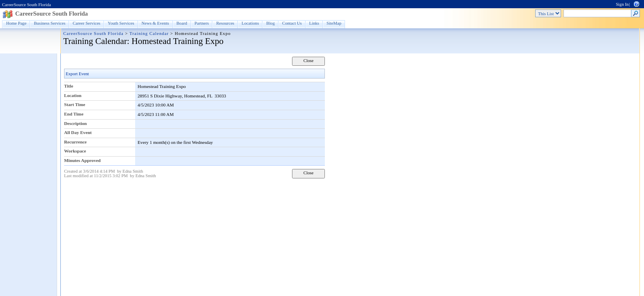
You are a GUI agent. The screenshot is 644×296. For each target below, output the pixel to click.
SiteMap (334, 23)
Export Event (77, 74)
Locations (250, 23)
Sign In (622, 4)
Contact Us (292, 23)
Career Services (86, 23)
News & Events (155, 23)
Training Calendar (149, 34)
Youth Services (121, 23)
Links (314, 23)
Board (182, 23)
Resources (225, 23)
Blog (270, 23)
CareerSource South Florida (26, 5)
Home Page (16, 23)
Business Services (49, 23)
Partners (202, 23)
